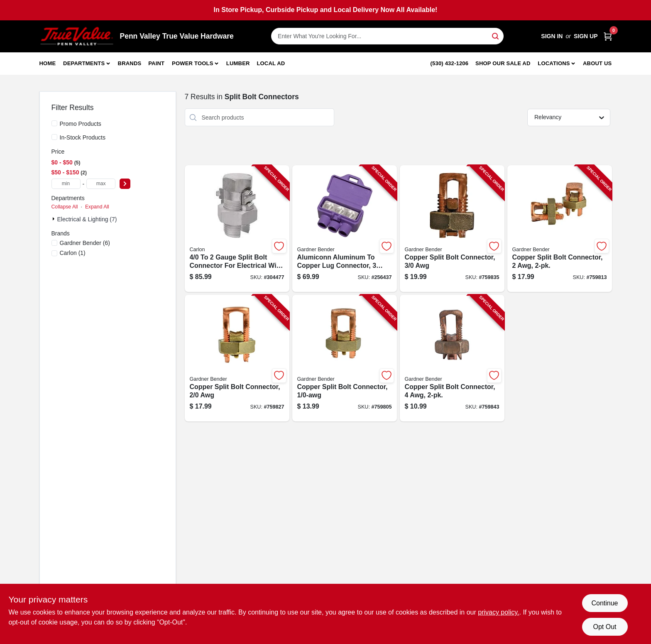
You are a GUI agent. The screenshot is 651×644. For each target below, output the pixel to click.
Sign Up (586, 36)
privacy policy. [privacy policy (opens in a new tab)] (498, 612)
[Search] (496, 36)
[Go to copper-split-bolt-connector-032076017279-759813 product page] (560, 229)
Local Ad (271, 63)
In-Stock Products (83, 137)
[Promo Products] (54, 123)
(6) (85, 243)
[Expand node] (54, 219)
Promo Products (81, 124)
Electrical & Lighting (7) (87, 219)
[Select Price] (125, 184)
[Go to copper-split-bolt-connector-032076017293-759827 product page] (237, 358)
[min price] (66, 184)
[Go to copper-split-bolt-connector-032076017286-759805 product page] (345, 358)
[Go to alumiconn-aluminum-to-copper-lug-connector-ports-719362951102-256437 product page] (345, 229)
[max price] (101, 184)
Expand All (97, 207)
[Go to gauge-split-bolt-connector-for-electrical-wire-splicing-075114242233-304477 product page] (237, 229)
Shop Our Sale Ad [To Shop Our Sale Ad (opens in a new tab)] (503, 63)
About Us (597, 63)
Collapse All (65, 207)
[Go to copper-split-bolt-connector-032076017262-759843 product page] (452, 358)
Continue (604, 603)
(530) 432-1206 (450, 63)
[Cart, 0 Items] (608, 36)
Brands (130, 63)
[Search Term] (387, 36)
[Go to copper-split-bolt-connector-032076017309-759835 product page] (452, 229)
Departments (84, 63)
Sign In (552, 36)
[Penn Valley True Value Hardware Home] (77, 36)
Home (48, 63)
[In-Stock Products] (54, 137)
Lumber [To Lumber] (238, 63)
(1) (73, 253)
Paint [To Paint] (156, 63)
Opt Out (604, 627)
